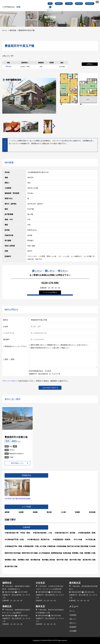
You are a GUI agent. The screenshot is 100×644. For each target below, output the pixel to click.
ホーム (5, 30)
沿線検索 (26, 527)
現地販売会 (26, 475)
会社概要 (73, 631)
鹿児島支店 (90, 4)
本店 (50, 4)
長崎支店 (59, 4)
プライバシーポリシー (10, 381)
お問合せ (90, 64)
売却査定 (73, 615)
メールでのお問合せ (50, 292)
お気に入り (49, 8)
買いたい (73, 619)
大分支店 (69, 4)
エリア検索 (26, 507)
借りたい (73, 623)
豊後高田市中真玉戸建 (27, 30)
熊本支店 (79, 4)
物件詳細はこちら (17, 463)
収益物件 (73, 627)
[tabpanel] (30, 127)
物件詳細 (13, 30)
